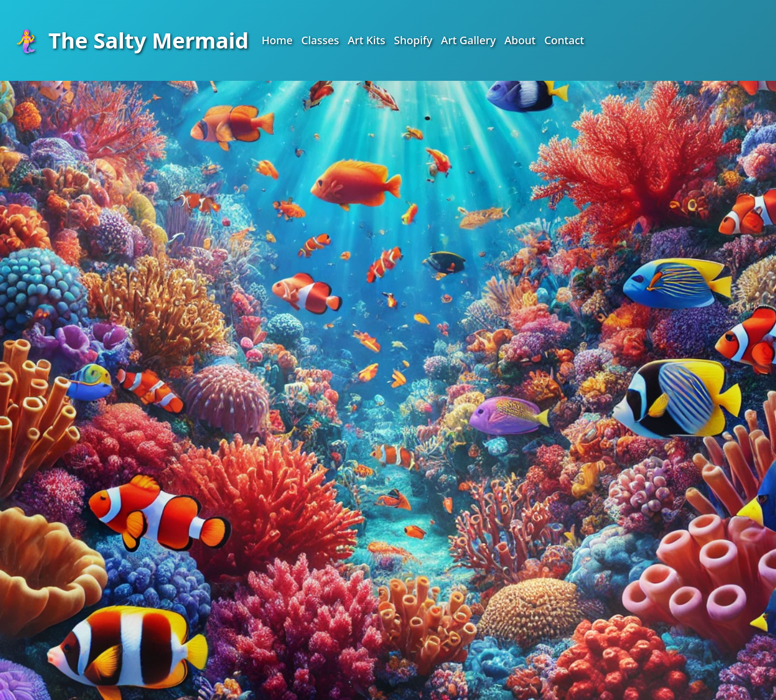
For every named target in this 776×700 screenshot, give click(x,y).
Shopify (413, 40)
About (520, 40)
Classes (320, 40)
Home (277, 40)
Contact (564, 40)
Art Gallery (468, 40)
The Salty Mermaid (131, 40)
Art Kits (366, 40)
